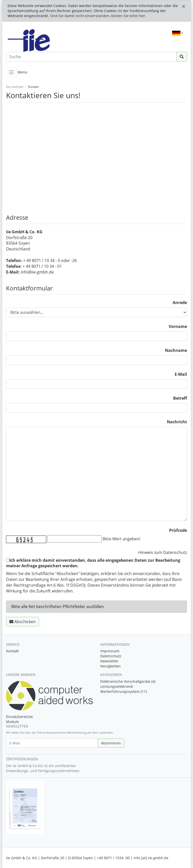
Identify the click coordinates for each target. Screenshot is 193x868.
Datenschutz (111, 656)
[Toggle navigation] (11, 72)
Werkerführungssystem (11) (124, 691)
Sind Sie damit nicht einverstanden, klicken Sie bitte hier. (98, 16)
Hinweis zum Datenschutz (163, 552)
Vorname (178, 326)
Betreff (180, 398)
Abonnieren (111, 743)
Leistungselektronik (117, 686)
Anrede (180, 303)
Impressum (110, 651)
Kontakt (12, 651)
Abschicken (22, 622)
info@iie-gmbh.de (37, 272)
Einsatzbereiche (19, 717)
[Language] (178, 33)
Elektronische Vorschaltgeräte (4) (128, 681)
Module (12, 722)
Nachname (176, 350)
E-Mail (181, 374)
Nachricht (177, 422)
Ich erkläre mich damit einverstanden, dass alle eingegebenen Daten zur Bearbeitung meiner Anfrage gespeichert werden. (93, 563)
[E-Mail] (52, 743)
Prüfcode (178, 530)
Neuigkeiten (110, 666)
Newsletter (109, 661)
